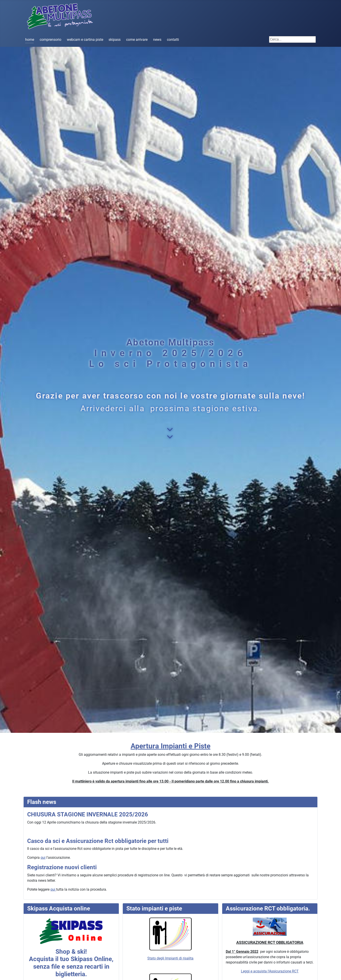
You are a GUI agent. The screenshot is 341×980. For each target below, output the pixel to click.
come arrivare (137, 40)
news (157, 40)
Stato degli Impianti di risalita (170, 939)
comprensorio (50, 40)
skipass (115, 40)
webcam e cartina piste (85, 40)
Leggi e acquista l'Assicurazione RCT (270, 971)
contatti (173, 40)
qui (43, 858)
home (30, 40)
